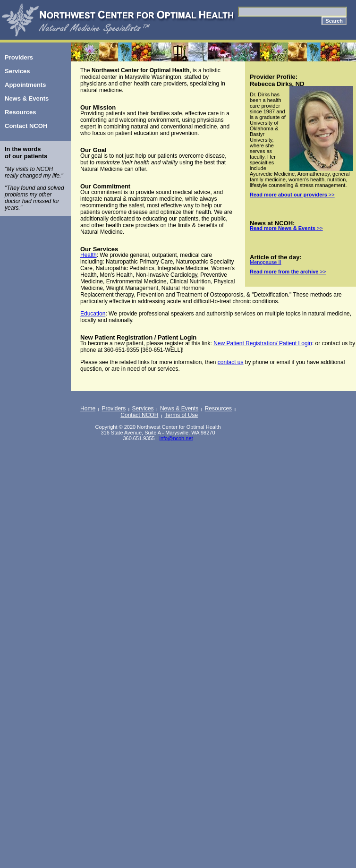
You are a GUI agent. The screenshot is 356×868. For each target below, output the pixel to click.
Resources (218, 408)
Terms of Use (182, 415)
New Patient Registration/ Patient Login (263, 343)
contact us (231, 362)
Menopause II (266, 262)
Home (88, 408)
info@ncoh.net (176, 438)
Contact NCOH (139, 415)
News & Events (179, 408)
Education (93, 314)
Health (89, 255)
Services (143, 408)
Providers (114, 408)
